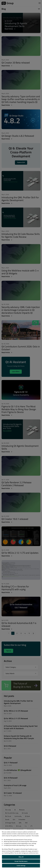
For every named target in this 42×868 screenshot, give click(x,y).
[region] (21, 849)
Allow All (21, 857)
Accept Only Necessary (21, 861)
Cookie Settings (21, 866)
